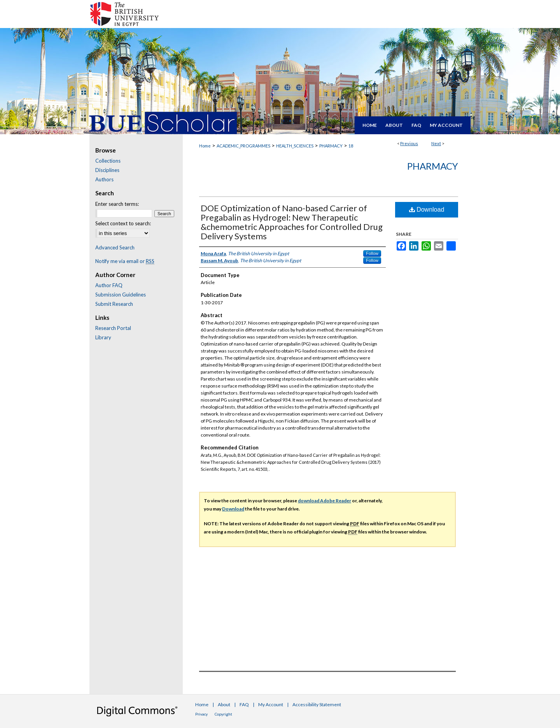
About (224, 704)
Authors (104, 179)
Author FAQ (109, 285)
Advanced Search (115, 247)
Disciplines (107, 170)
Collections (108, 161)
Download (427, 210)
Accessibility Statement (317, 704)
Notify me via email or (125, 261)
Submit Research (114, 304)
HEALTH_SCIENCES (295, 146)
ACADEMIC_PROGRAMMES (243, 146)
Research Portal (113, 328)
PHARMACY (331, 146)
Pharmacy (433, 166)
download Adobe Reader (325, 501)
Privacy (201, 714)
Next (436, 143)
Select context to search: (123, 223)
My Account (271, 704)
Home (205, 146)
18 (351, 146)
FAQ (244, 704)
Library (103, 337)
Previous (409, 143)
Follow (372, 253)
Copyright (223, 714)
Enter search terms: (117, 204)
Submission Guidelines (121, 295)
